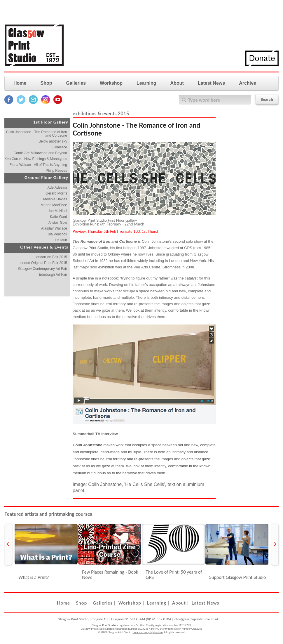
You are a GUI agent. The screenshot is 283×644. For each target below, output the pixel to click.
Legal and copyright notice (148, 632)
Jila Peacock (57, 234)
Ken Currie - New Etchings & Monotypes (36, 159)
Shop (46, 83)
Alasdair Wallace (54, 228)
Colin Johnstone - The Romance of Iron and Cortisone (37, 134)
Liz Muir (61, 240)
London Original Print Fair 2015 (43, 263)
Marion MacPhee (54, 205)
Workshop (111, 83)
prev (8, 544)
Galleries (76, 83)
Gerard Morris (56, 193)
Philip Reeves (56, 171)
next (275, 544)
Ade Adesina (57, 188)
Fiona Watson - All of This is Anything (38, 165)
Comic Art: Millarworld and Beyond (40, 153)
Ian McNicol (58, 211)
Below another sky (53, 141)
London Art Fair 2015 (51, 257)
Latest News (211, 83)
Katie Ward (58, 217)
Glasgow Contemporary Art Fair (43, 269)
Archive (248, 83)
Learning (146, 83)
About (177, 83)
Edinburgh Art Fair (53, 275)
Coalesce (60, 147)
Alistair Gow (58, 223)
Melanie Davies (55, 199)
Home (20, 83)
